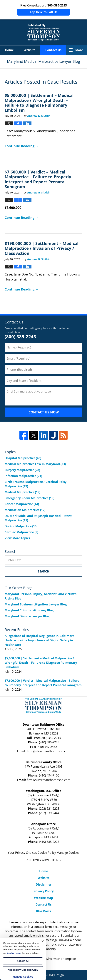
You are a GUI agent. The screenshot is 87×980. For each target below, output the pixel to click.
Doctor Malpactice (21, 526)
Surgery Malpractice (22, 470)
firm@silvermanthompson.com (49, 751)
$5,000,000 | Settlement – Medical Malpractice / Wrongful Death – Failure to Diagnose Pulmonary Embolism (39, 102)
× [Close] (43, 941)
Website (30, 50)
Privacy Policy (44, 891)
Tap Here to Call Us (44, 12)
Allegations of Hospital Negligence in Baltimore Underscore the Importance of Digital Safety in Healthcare (39, 640)
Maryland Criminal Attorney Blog (29, 610)
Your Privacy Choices (22, 853)
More (79, 50)
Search (43, 571)
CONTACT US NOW (44, 412)
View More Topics (17, 538)
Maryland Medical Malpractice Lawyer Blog (44, 32)
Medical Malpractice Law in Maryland (35, 464)
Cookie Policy (47, 853)
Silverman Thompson (61, 959)
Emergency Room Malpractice (29, 498)
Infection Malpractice (23, 476)
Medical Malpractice (22, 492)
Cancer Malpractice (22, 504)
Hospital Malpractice (23, 458)
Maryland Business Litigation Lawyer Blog (36, 604)
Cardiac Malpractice (21, 532)
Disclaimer (44, 884)
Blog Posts (43, 911)
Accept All (23, 961)
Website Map (43, 898)
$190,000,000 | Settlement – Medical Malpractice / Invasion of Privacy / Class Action (42, 248)
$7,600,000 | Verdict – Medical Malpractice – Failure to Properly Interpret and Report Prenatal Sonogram (38, 179)
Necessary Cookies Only (23, 970)
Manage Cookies (68, 853)
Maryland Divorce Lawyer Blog (27, 616)
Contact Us (53, 50)
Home (9, 50)
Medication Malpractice (25, 510)
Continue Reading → (22, 146)
